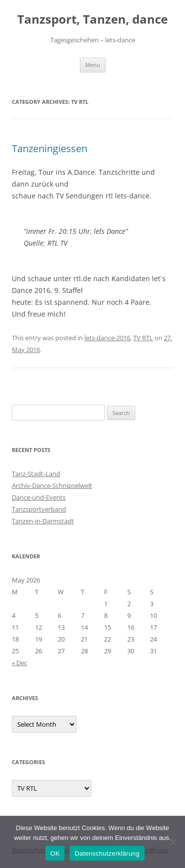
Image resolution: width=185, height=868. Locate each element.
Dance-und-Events (39, 497)
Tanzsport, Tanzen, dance (92, 19)
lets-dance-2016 (107, 338)
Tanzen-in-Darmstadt (43, 521)
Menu (93, 65)
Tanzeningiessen (50, 148)
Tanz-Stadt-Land (36, 474)
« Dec (19, 663)
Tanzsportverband (39, 509)
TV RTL (143, 338)
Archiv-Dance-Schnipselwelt (52, 485)
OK (55, 853)
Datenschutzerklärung (107, 853)
